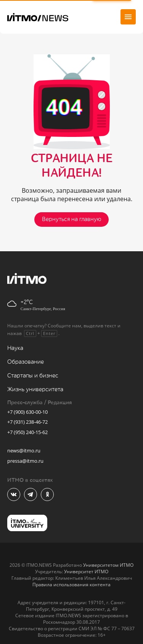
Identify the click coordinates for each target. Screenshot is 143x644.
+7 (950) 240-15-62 (27, 432)
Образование (26, 362)
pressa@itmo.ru (25, 461)
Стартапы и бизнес (33, 376)
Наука (15, 348)
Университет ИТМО (86, 572)
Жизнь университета (35, 389)
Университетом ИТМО (108, 565)
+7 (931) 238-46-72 (27, 422)
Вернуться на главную (71, 219)
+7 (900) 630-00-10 (27, 412)
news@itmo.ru (24, 450)
